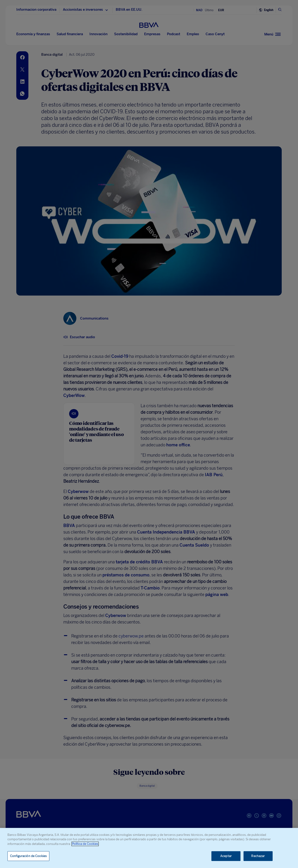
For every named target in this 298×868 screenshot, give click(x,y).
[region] (149, 848)
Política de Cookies (85, 844)
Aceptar (226, 856)
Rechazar (258, 856)
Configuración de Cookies (28, 856)
